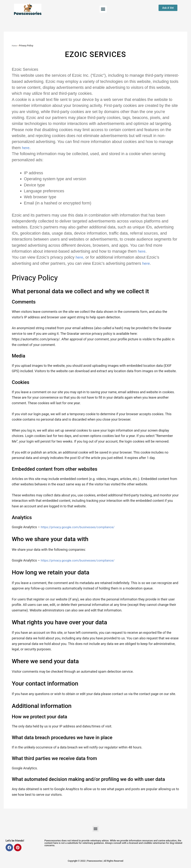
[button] (103, 9)
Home (15, 46)
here (26, 148)
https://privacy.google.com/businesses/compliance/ (80, 527)
